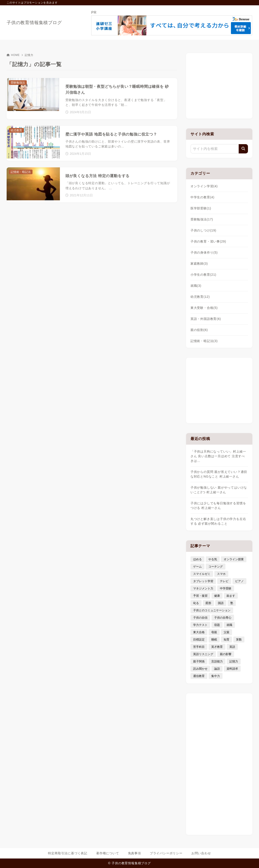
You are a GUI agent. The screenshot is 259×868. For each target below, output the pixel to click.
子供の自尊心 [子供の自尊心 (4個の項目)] (223, 618)
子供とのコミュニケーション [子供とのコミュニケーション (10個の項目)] (212, 610)
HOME (13, 55)
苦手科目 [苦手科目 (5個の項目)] (199, 647)
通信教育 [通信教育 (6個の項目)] (199, 676)
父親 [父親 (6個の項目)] (227, 632)
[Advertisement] (219, 85)
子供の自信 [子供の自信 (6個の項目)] (200, 618)
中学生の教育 (202, 197)
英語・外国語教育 (206, 319)
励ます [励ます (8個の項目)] (231, 596)
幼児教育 (200, 297)
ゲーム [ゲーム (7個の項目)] (197, 567)
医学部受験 (201, 208)
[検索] (243, 149)
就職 (196, 286)
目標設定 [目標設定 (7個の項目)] (199, 640)
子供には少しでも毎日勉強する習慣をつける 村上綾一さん (218, 506)
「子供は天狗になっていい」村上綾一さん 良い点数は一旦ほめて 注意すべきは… (218, 456)
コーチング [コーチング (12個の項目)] (216, 567)
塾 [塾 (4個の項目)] (232, 603)
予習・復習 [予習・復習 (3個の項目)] (200, 596)
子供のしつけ (203, 230)
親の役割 (199, 330)
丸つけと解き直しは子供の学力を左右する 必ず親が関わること (218, 521)
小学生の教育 (203, 275)
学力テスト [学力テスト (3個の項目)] (200, 625)
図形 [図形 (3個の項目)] (208, 603)
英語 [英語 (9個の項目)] (232, 647)
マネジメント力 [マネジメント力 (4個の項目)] (203, 588)
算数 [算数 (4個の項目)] (239, 640)
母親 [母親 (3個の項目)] (214, 632)
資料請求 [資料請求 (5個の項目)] (232, 669)
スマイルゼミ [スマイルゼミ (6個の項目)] (202, 574)
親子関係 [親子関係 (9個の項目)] (199, 661)
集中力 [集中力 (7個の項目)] (216, 676)
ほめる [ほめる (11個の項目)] (197, 559)
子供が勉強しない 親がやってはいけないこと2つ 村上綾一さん (219, 490)
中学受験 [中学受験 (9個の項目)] (226, 588)
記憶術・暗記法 (204, 341)
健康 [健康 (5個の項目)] (217, 596)
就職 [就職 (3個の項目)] (229, 625)
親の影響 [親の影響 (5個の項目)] (226, 654)
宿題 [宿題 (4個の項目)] (217, 625)
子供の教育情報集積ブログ (34, 23)
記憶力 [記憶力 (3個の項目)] (234, 661)
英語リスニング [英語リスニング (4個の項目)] (203, 654)
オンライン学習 (204, 186)
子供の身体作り (204, 252)
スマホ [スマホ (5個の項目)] (221, 574)
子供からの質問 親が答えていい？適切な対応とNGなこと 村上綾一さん (219, 474)
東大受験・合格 (204, 308)
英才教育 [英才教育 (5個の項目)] (217, 647)
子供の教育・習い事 (208, 241)
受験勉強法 (202, 219)
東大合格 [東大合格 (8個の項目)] (199, 632)
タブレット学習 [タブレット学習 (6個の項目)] (203, 581)
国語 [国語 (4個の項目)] (221, 603)
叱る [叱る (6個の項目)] (196, 603)
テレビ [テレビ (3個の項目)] (224, 581)
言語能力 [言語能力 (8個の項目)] (217, 661)
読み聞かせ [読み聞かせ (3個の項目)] (200, 669)
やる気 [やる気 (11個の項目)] (213, 559)
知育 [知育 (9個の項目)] (227, 640)
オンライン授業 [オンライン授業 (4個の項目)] (234, 559)
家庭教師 (199, 264)
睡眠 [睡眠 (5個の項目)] (214, 640)
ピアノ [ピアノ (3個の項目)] (239, 581)
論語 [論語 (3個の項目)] (217, 669)
